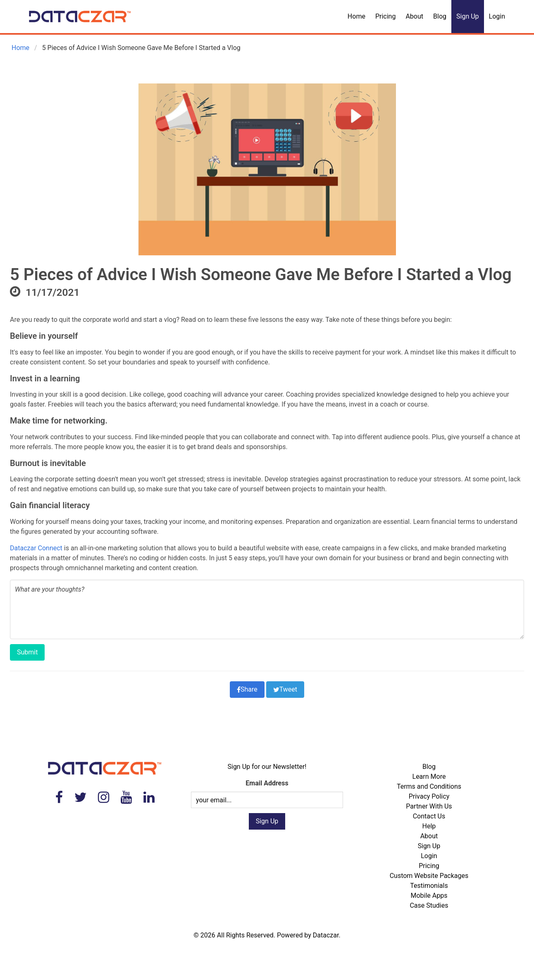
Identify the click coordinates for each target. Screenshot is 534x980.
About (414, 16)
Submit (27, 652)
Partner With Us (429, 806)
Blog (440, 16)
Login (497, 16)
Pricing (386, 16)
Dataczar (326, 935)
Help (429, 826)
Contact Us (429, 816)
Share (247, 689)
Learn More (429, 777)
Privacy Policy (429, 796)
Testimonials (429, 886)
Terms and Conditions (429, 786)
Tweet (285, 689)
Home (356, 16)
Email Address (267, 783)
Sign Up (468, 16)
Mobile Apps (429, 896)
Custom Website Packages (429, 876)
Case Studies (429, 905)
